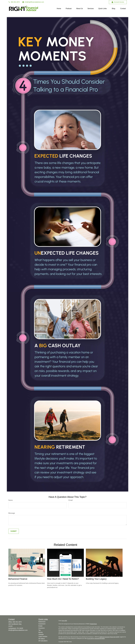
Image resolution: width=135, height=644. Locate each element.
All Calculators (43, 641)
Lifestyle (41, 634)
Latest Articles (43, 637)
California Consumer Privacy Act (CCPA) (109, 637)
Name (11, 500)
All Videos (42, 639)
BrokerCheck (94, 624)
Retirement (42, 622)
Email (71, 500)
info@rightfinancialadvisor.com (33, 2)
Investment (42, 624)
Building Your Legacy (96, 579)
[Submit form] (14, 531)
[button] (59, 9)
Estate (40, 626)
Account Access (118, 2)
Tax (40, 630)
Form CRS (64, 621)
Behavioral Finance (18, 579)
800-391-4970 (14, 2)
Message (12, 513)
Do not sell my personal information (96, 638)
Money (41, 632)
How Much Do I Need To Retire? (63, 579)
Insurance (42, 628)
